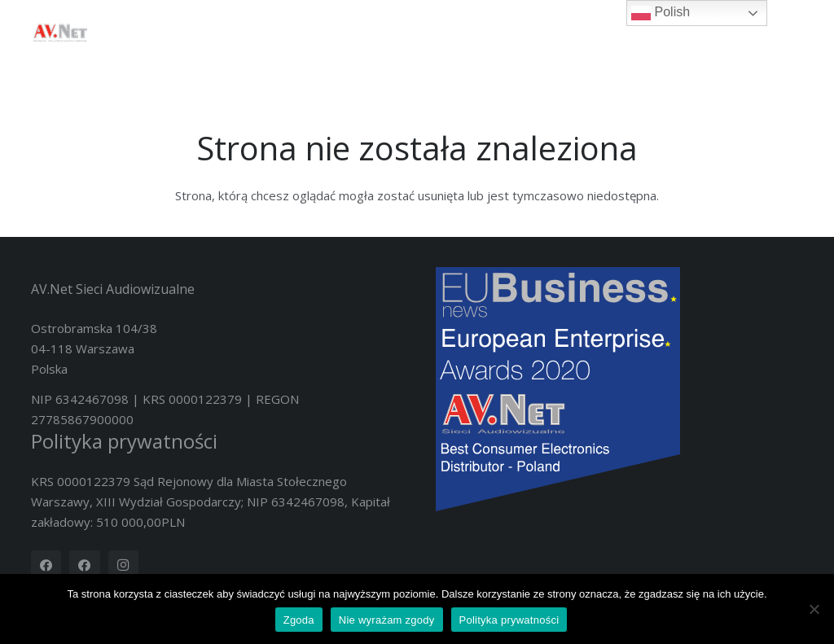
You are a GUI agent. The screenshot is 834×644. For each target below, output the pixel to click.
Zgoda (299, 620)
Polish (661, 13)
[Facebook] (46, 566)
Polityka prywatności (124, 441)
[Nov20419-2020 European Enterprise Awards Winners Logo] (620, 389)
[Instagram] (124, 566)
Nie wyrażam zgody (387, 620)
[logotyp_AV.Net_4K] (60, 33)
